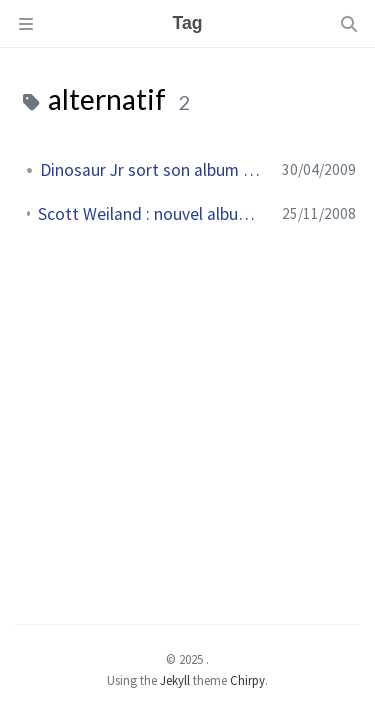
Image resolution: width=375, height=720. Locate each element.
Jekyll (175, 680)
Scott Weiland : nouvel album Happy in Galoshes (152, 214)
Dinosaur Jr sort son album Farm (153, 170)
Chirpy (247, 680)
